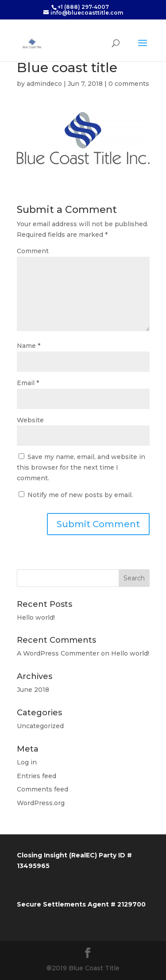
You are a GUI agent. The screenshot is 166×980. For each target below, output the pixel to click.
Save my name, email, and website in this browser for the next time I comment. (81, 467)
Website (30, 420)
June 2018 (33, 690)
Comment (33, 251)
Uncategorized (40, 726)
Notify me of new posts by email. (80, 495)
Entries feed (37, 776)
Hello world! (36, 617)
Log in (27, 762)
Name (29, 346)
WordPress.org (41, 803)
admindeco (44, 84)
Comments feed (42, 789)
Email (28, 383)
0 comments (129, 84)
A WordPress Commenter (58, 653)
